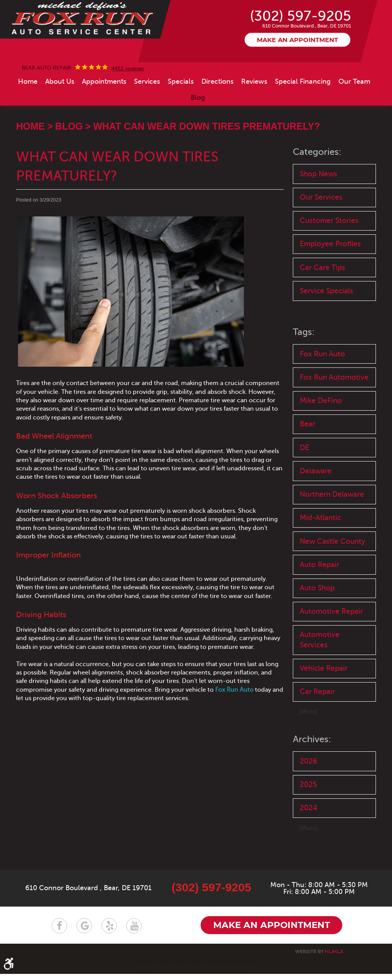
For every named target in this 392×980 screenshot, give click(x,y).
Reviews (254, 106)
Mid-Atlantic (320, 547)
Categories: (317, 177)
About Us (60, 106)
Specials (181, 106)
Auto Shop (317, 618)
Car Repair (317, 723)
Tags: (304, 359)
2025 (308, 816)
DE (305, 475)
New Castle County (332, 570)
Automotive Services (320, 670)
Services (147, 106)
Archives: (312, 771)
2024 (309, 840)
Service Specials (327, 317)
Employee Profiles (330, 270)
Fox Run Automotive (334, 404)
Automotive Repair (331, 641)
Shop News (318, 198)
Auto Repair (319, 594)
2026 (308, 792)
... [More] (305, 744)
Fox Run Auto (322, 380)
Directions (217, 106)
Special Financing (303, 106)
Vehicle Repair (324, 699)
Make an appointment (297, 65)
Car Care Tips (323, 293)
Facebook (59, 932)
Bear (307, 452)
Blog (198, 122)
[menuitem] (28, 106)
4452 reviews (127, 93)
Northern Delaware (332, 523)
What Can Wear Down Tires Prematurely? (207, 151)
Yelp (109, 932)
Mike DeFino (321, 428)
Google (84, 932)
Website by (319, 958)
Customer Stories (329, 246)
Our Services (321, 222)
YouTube (134, 932)
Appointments (104, 106)
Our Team (354, 106)
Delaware (316, 499)
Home (28, 106)
